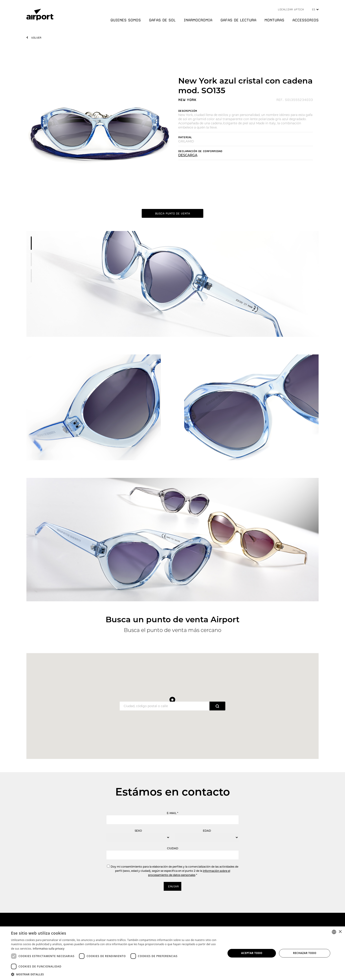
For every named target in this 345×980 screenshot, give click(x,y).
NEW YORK (187, 100)
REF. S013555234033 (295, 100)
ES (315, 9)
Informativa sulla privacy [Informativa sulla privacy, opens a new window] (49, 949)
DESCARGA (188, 155)
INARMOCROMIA (198, 20)
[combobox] (334, 932)
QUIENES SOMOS (126, 20)
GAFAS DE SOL (162, 20)
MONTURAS (274, 20)
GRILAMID (186, 141)
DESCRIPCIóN (188, 111)
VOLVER (36, 38)
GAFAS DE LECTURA (238, 20)
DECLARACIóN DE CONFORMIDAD (200, 151)
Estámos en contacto (173, 792)
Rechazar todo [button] (305, 953)
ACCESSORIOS (306, 20)
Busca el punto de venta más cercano (173, 630)
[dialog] (172, 953)
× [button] (340, 932)
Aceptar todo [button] (252, 953)
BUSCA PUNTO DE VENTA (173, 213)
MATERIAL (185, 137)
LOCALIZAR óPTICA (291, 9)
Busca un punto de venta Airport (172, 619)
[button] (115, 974)
